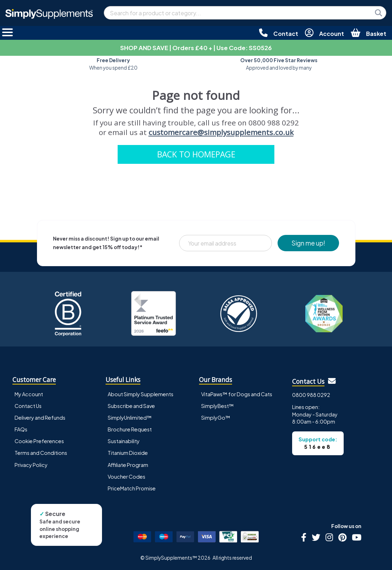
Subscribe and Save (131, 406)
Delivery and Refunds (40, 418)
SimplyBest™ (218, 406)
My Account (29, 394)
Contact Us (28, 406)
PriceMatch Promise (132, 488)
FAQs (21, 429)
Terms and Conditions (41, 453)
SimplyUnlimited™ (130, 418)
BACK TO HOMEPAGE (196, 154)
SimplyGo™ (216, 418)
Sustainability (124, 441)
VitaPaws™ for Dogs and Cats (237, 394)
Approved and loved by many (279, 64)
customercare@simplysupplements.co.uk (221, 132)
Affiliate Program (128, 465)
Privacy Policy (31, 465)
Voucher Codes (127, 477)
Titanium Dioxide (128, 453)
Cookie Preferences (39, 441)
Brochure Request (130, 429)
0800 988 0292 (311, 395)
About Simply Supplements (141, 394)
